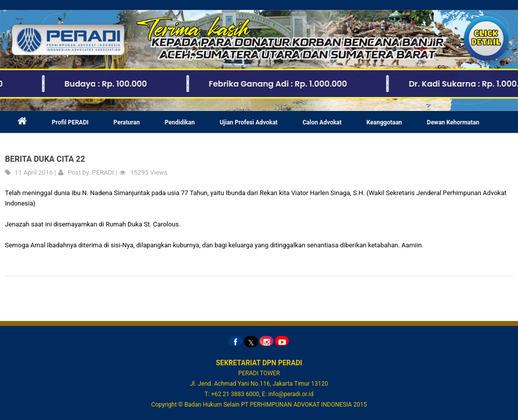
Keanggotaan (384, 122)
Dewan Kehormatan (453, 122)
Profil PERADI (70, 122)
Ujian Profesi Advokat (249, 122)
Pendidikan (180, 122)
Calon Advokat (322, 122)
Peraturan (127, 122)
